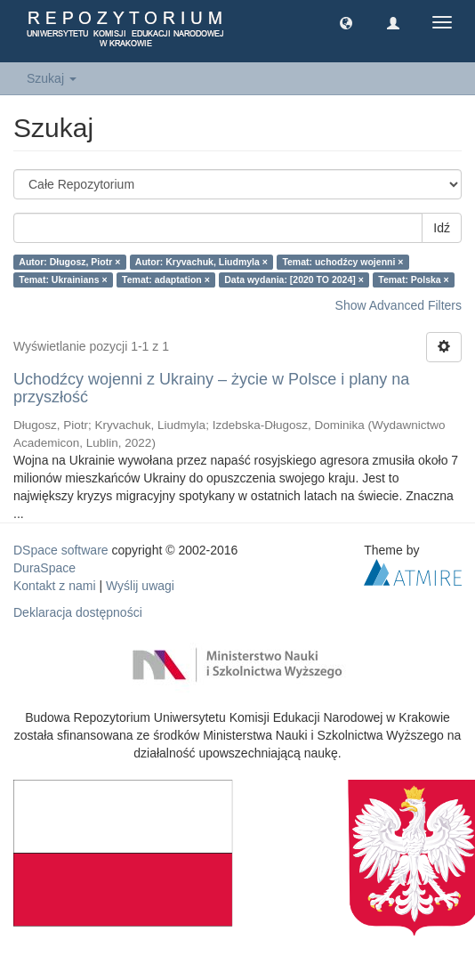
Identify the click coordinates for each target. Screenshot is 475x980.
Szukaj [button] (52, 78)
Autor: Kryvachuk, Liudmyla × (201, 262)
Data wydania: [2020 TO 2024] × (294, 279)
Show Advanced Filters (399, 305)
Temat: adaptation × (166, 279)
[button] (346, 22)
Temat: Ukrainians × (63, 279)
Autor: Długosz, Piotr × (69, 262)
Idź (442, 228)
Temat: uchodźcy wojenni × (342, 262)
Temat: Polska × (413, 279)
